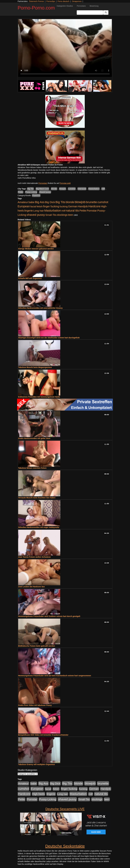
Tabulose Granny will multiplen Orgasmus (37, 764)
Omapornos (77, 1)
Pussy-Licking (31, 192)
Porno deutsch (63, 1)
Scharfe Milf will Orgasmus (30, 278)
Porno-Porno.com (36, 8)
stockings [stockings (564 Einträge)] (62, 215)
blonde (54, 189)
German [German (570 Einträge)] (73, 206)
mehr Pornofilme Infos (27, 178)
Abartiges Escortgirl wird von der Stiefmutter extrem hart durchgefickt (49, 338)
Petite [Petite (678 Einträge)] (83, 211)
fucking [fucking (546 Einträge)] (64, 206)
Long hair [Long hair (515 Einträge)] (38, 211)
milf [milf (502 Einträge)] (63, 211)
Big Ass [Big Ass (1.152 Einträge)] (40, 202)
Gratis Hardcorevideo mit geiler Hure (34, 438)
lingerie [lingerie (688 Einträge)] (29, 211)
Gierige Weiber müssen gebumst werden (36, 249)
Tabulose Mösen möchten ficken (32, 468)
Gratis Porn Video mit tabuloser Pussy (35, 705)
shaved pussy (45, 192)
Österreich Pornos (36, 1)
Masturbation (94, 189)
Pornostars (81, 6)
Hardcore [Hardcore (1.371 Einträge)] (94, 206)
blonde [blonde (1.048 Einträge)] (70, 202)
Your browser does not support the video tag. (65, 48)
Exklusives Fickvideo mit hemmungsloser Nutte (39, 397)
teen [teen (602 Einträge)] (71, 215)
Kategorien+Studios (65, 6)
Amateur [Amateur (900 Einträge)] (23, 202)
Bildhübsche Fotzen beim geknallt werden (37, 646)
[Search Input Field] (90, 13)
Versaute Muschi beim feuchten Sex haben (37, 498)
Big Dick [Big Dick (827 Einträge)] (50, 202)
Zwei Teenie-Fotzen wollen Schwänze (34, 557)
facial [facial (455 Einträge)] (33, 206)
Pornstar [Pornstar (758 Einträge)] (92, 211)
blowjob (63, 189)
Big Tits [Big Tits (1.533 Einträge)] (60, 202)
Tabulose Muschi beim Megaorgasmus (35, 367)
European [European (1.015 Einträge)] (24, 206)
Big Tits (31, 189)
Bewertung (94, 6)
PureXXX (36, 195)
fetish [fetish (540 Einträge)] (40, 206)
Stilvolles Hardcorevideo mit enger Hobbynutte (39, 527)
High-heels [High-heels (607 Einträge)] (39, 794)
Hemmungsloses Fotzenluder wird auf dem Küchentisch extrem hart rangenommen (55, 676)
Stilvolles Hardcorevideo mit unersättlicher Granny (40, 308)
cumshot (72, 189)
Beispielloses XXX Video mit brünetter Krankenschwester (43, 735)
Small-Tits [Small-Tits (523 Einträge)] (51, 215)
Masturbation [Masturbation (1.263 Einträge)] (53, 211)
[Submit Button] (106, 13)
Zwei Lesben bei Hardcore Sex (31, 587)
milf (103, 189)
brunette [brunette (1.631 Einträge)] (91, 202)
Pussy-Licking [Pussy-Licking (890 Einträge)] (48, 799)
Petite (21, 192)
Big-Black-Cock (42, 189)
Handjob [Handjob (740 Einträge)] (83, 206)
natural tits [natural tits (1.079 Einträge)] (72, 211)
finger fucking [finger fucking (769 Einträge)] (51, 206)
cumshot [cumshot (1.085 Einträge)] (103, 202)
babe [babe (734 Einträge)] (32, 202)
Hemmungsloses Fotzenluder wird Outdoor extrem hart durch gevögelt (49, 616)
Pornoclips (51, 1)
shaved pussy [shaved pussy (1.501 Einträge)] (36, 215)
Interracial (82, 189)
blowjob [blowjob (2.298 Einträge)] (80, 202)
